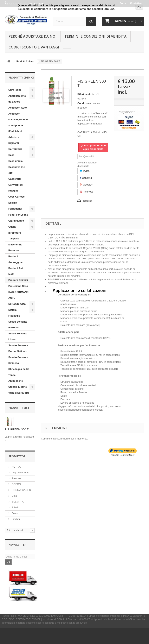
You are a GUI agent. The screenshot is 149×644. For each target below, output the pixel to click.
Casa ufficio (16, 161)
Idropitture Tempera (15, 236)
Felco (14, 513)
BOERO (16, 484)
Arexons (16, 478)
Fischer (16, 519)
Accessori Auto (18, 108)
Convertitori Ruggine (16, 188)
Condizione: (85, 103)
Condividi (86, 178)
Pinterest (86, 192)
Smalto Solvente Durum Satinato (18, 348)
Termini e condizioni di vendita (95, 36)
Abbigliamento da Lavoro (17, 99)
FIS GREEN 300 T (17, 429)
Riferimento (84, 94)
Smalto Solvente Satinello (18, 360)
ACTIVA (16, 467)
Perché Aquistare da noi (32, 36)
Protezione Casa (18, 286)
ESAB (15, 507)
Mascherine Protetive (15, 247)
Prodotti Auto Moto (16, 271)
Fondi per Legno (18, 215)
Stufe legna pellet (19, 369)
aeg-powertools (20, 473)
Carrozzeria (15, 149)
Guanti (12, 227)
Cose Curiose (16, 197)
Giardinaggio (16, 221)
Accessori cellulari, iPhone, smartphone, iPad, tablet (18, 122)
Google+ (86, 185)
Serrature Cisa (17, 304)
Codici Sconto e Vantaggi (34, 47)
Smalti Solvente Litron (18, 336)
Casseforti (15, 179)
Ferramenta (15, 209)
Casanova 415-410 (17, 170)
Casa (11, 155)
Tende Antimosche (16, 378)
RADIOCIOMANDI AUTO (19, 295)
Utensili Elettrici (18, 387)
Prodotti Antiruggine (15, 259)
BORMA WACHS (21, 490)
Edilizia (13, 203)
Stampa (88, 201)
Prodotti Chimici (18, 280)
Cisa (14, 496)
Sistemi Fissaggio (14, 313)
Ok (139, 7)
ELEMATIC (18, 502)
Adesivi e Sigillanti (14, 140)
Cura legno (15, 90)
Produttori (17, 456)
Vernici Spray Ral (19, 393)
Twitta (85, 171)
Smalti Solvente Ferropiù (18, 325)
